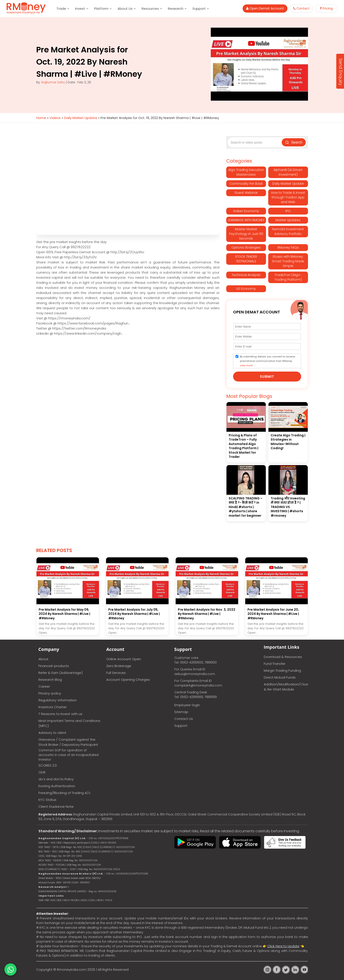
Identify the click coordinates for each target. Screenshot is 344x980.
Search (294, 142)
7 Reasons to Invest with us (60, 714)
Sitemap (181, 712)
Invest (80, 9)
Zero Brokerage (119, 666)
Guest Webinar (246, 193)
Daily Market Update (81, 118)
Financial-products (54, 666)
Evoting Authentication (57, 786)
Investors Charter (53, 707)
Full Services (116, 673)
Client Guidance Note (56, 806)
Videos (55, 118)
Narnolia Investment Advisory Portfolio (288, 231)
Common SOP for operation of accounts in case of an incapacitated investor (68, 755)
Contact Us (184, 719)
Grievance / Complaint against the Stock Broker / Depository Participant (68, 742)
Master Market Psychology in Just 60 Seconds (246, 234)
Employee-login (187, 705)
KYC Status (47, 800)
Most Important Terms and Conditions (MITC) (69, 723)
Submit (267, 377)
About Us (125, 9)
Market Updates (288, 220)
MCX (66, 900)
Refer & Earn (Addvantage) (61, 673)
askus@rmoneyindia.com (195, 674)
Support (199, 9)
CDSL (92, 900)
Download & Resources (283, 657)
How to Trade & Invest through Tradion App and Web (288, 197)
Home (41, 118)
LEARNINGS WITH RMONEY (246, 220)
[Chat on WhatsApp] (10, 969)
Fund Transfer (275, 664)
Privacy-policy (50, 693)
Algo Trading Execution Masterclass (246, 172)
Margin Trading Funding (282, 670)
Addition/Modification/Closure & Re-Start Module (286, 687)
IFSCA (117, 869)
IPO (288, 211)
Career (44, 686)
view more (246, 365)
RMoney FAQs (288, 247)
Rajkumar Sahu (53, 82)
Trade (61, 9)
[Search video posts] (255, 142)
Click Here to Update (283, 946)
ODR (42, 772)
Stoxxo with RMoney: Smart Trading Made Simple (288, 261)
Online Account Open (124, 659)
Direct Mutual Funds (280, 677)
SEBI (41, 900)
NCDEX (75, 900)
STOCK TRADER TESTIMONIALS (246, 259)
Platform (101, 9)
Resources (150, 9)
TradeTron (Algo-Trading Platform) (288, 277)
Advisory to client (52, 733)
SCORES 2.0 (48, 765)
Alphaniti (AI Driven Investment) (288, 172)
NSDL (84, 900)
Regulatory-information (58, 700)
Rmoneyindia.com (72, 969)
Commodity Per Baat (246, 184)
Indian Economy (246, 211)
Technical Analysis (246, 275)
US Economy (246, 289)
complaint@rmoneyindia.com (198, 685)
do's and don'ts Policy (56, 779)
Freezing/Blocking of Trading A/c (64, 793)
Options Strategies (246, 247)
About (43, 659)
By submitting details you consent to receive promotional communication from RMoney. (267, 361)
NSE (53, 900)
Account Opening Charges (128, 680)
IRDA (100, 900)
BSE (60, 900)
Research (176, 9)
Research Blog (50, 680)
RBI (47, 900)
